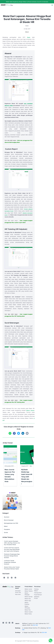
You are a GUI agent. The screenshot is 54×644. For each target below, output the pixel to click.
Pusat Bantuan (38, 595)
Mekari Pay (28, 610)
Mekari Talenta (30, 410)
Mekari (27, 32)
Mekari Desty (28, 614)
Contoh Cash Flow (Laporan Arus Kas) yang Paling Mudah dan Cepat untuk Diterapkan (12, 549)
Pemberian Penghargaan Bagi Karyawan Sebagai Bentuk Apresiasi (12, 556)
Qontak (6, 532)
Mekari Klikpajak (27, 594)
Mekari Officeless (27, 607)
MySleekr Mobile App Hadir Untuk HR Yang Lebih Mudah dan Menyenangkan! (27, 477)
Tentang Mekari (36, 590)
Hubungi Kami (38, 593)
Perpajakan (7, 529)
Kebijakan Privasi (37, 597)
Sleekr (29, 37)
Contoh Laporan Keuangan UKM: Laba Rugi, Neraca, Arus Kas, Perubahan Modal (12, 543)
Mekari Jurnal (28, 589)
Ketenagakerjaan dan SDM (11, 523)
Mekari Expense (27, 603)
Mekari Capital (29, 612)
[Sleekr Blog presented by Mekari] (7, 5)
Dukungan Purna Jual (18, 592)
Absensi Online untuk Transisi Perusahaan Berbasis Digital (12, 568)
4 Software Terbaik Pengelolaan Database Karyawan (10, 562)
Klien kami (18, 594)
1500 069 (35, 625)
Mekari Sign (28, 601)
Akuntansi (7, 517)
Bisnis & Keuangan (9, 520)
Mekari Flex (28, 599)
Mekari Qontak (29, 597)
